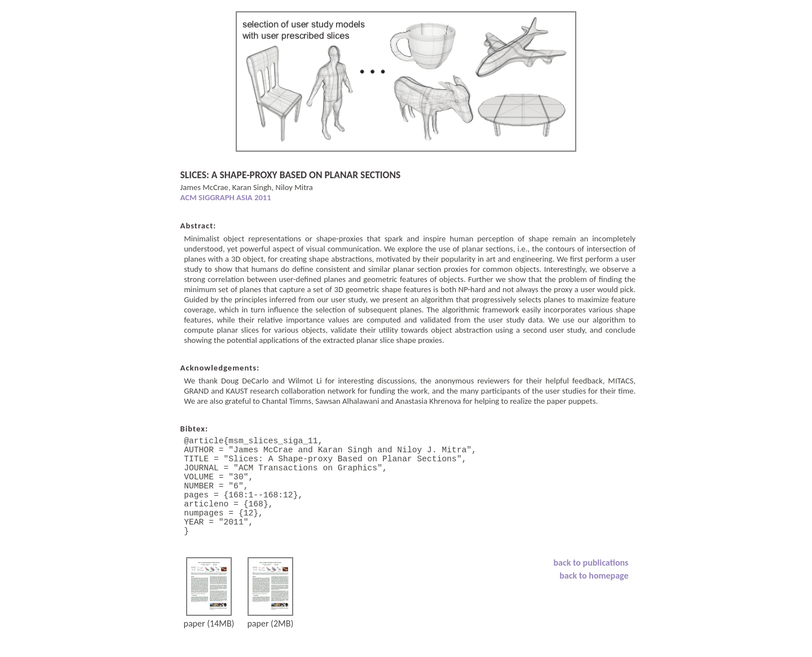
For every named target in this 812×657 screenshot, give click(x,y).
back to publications (591, 587)
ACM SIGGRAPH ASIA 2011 (226, 197)
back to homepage (594, 600)
